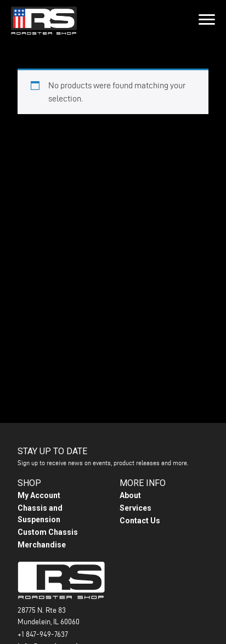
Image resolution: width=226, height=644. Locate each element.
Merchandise (42, 545)
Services (135, 508)
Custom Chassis (48, 532)
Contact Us (140, 521)
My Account (39, 495)
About (130, 495)
